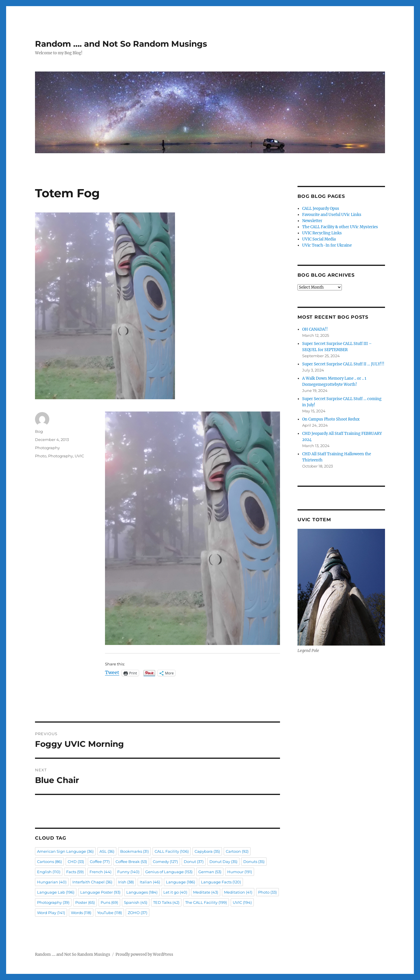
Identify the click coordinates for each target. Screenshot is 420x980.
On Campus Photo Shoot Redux (331, 419)
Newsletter (312, 221)
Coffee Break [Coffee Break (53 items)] (131, 862)
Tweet (112, 673)
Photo (41, 456)
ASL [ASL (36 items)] (107, 851)
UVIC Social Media (319, 239)
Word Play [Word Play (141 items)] (51, 913)
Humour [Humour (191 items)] (240, 872)
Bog (39, 431)
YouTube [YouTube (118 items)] (110, 913)
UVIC (79, 456)
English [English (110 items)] (49, 872)
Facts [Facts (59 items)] (75, 872)
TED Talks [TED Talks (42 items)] (166, 902)
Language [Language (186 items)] (181, 882)
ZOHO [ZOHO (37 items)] (138, 913)
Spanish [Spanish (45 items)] (136, 902)
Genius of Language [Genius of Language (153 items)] (169, 872)
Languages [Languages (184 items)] (142, 892)
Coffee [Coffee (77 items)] (100, 862)
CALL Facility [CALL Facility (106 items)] (172, 851)
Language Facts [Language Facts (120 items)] (221, 882)
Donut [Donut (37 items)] (194, 862)
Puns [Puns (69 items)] (109, 902)
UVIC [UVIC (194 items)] (242, 902)
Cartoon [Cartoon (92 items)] (237, 851)
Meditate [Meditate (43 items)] (206, 892)
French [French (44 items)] (100, 872)
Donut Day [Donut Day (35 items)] (223, 862)
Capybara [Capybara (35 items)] (207, 851)
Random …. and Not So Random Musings (121, 44)
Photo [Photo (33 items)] (267, 892)
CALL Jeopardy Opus (321, 209)
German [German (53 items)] (210, 872)
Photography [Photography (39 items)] (53, 902)
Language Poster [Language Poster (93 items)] (100, 892)
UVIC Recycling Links (322, 233)
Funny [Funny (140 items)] (128, 872)
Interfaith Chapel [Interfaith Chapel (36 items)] (92, 882)
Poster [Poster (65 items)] (85, 902)
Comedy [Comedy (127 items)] (165, 862)
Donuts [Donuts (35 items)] (254, 862)
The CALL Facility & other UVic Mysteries (340, 227)
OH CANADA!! (315, 329)
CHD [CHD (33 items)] (76, 862)
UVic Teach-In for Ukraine (327, 245)
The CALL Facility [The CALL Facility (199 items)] (206, 902)
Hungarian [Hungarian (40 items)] (52, 882)
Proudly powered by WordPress (144, 954)
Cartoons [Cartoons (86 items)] (49, 862)
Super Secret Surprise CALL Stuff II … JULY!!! (343, 364)
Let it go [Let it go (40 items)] (175, 892)
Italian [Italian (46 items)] (150, 882)
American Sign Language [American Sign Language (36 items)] (65, 851)
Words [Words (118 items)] (81, 913)
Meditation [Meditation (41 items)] (238, 892)
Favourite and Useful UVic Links (332, 215)
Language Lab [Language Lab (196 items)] (56, 892)
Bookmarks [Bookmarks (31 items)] (134, 851)
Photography (47, 448)
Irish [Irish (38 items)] (126, 882)
